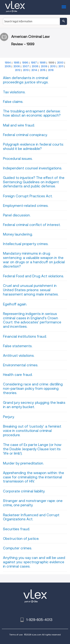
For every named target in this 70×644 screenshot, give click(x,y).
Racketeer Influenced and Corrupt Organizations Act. (31, 517)
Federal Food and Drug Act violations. (33, 276)
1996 (25, 63)
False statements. (18, 346)
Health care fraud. (18, 375)
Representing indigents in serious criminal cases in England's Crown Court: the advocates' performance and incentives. (32, 320)
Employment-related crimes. (26, 206)
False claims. (13, 102)
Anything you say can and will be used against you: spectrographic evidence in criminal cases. (34, 562)
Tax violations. (14, 92)
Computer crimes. (17, 548)
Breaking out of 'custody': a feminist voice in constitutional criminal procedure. (32, 431)
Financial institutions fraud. (25, 336)
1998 (43, 63)
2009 (44, 66)
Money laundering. (18, 234)
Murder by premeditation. (23, 463)
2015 (43, 70)
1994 (8, 63)
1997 (34, 63)
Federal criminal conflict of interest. (32, 225)
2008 (35, 66)
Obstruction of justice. (21, 539)
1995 (16, 63)
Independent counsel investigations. (32, 168)
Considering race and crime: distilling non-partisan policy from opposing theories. (33, 389)
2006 (17, 66)
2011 (61, 66)
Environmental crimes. (21, 365)
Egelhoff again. (15, 304)
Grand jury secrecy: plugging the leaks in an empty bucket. (34, 405)
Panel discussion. (17, 215)
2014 (34, 70)
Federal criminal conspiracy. (25, 135)
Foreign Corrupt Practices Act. (28, 196)
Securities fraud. (16, 529)
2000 (60, 63)
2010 (53, 66)
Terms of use (16, 635)
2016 (51, 70)
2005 (8, 66)
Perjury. (9, 417)
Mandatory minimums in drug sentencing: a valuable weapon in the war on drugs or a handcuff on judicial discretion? (34, 260)
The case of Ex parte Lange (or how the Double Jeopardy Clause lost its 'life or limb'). (32, 449)
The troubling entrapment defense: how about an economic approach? (32, 113)
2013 (26, 70)
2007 (26, 66)
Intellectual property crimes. (26, 244)
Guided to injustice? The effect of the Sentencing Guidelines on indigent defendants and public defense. (34, 182)
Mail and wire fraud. (19, 125)
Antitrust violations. (19, 356)
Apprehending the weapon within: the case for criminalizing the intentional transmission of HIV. (34, 477)
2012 (18, 70)
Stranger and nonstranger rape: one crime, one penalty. (33, 503)
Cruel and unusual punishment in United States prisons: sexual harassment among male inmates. (31, 290)
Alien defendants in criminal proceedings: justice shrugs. (26, 80)
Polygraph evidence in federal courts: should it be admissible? (33, 147)
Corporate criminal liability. (24, 491)
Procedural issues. (18, 159)
